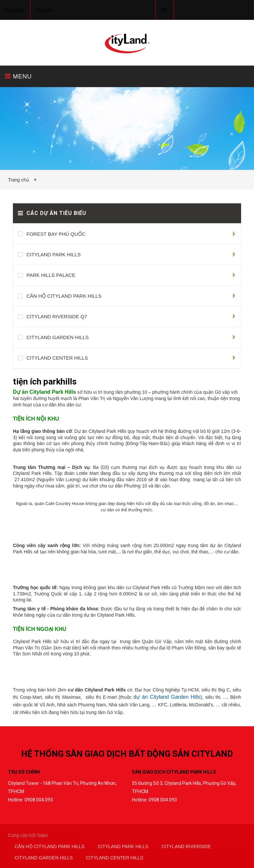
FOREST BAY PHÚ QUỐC (56, 234)
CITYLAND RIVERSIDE (186, 846)
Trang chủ (20, 180)
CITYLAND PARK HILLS (54, 255)
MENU (18, 76)
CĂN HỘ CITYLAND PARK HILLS (64, 296)
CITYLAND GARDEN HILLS (58, 337)
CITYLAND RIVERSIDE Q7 (57, 316)
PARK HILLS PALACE (51, 275)
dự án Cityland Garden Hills (167, 697)
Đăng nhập (15, 10)
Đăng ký (44, 10)
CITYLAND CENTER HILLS (57, 358)
